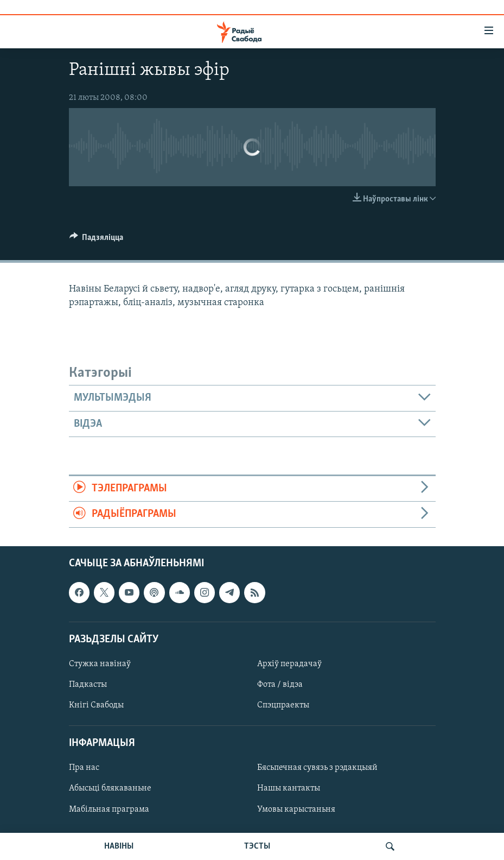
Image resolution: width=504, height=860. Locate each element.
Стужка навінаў (100, 664)
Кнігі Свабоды (96, 705)
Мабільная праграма (109, 809)
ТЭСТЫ (257, 846)
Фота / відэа (280, 685)
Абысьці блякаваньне (110, 788)
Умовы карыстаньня (296, 809)
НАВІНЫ (119, 846)
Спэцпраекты (283, 705)
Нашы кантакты (289, 788)
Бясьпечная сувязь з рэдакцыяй (317, 768)
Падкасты (88, 685)
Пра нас (84, 768)
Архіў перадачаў (289, 664)
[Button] (97, 240)
